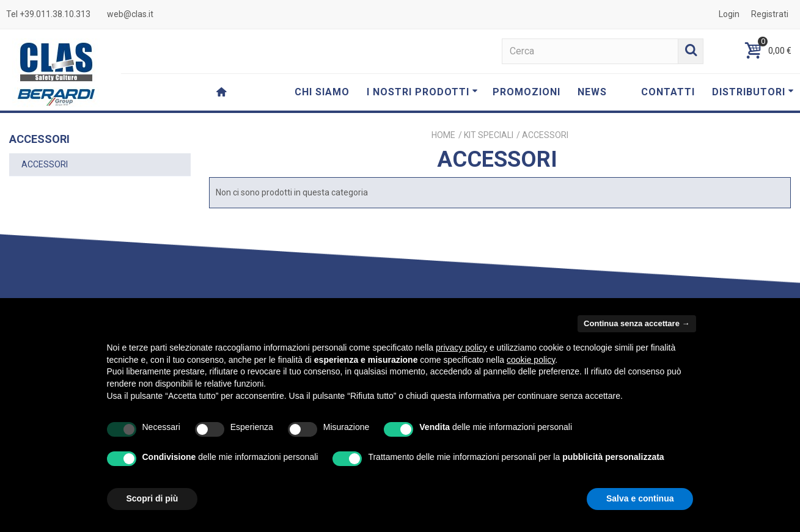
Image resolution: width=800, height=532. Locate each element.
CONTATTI (668, 92)
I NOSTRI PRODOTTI (422, 92)
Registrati (770, 14)
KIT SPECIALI (489, 135)
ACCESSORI (45, 164)
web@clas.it (130, 14)
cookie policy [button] (531, 360)
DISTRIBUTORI (753, 92)
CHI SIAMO (322, 92)
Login (729, 14)
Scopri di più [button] (152, 498)
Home (443, 135)
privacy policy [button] (461, 348)
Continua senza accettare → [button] (637, 323)
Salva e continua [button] (640, 498)
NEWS (592, 92)
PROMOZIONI (527, 92)
